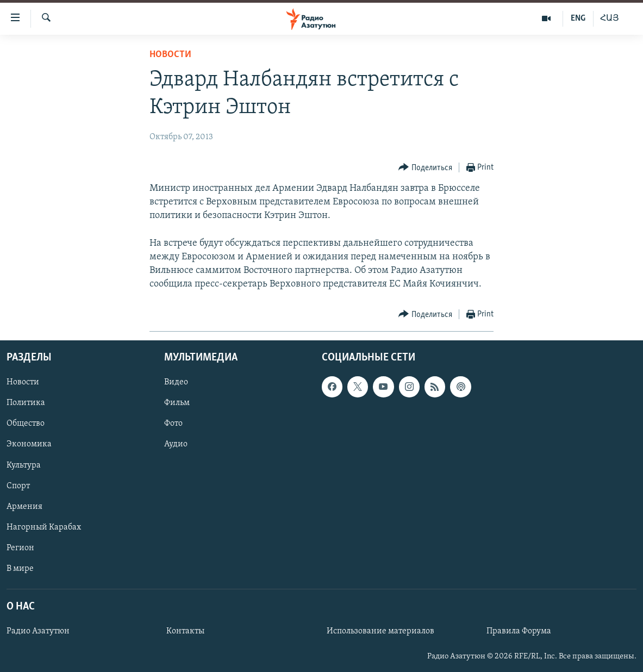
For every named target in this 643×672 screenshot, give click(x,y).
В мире (20, 568)
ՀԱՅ (610, 18)
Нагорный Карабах (44, 527)
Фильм (177, 403)
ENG (578, 18)
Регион (20, 547)
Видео (176, 382)
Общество (26, 424)
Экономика (29, 444)
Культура (24, 465)
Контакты (185, 631)
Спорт (18, 486)
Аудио (176, 444)
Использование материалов (380, 631)
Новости (170, 55)
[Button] (425, 168)
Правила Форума (519, 631)
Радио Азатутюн (38, 631)
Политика (26, 403)
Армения (24, 506)
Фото (173, 424)
